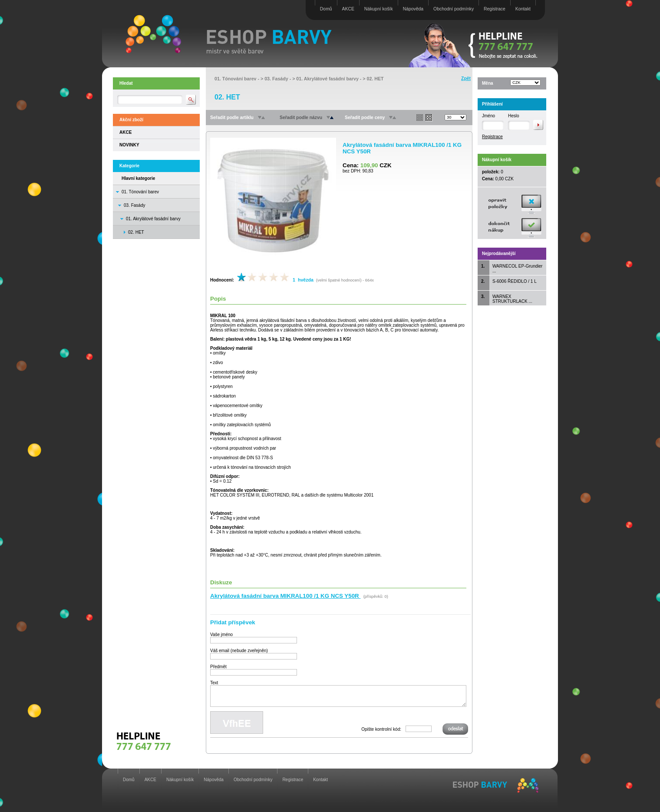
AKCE (348, 9)
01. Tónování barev (140, 192)
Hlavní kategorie (138, 178)
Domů (326, 9)
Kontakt (523, 9)
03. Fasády (134, 205)
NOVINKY (129, 145)
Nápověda (413, 9)
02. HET (375, 79)
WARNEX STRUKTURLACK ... (512, 299)
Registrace (495, 9)
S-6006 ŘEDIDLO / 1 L (515, 281)
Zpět (466, 78)
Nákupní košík (379, 9)
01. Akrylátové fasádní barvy (153, 219)
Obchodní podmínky (454, 9)
